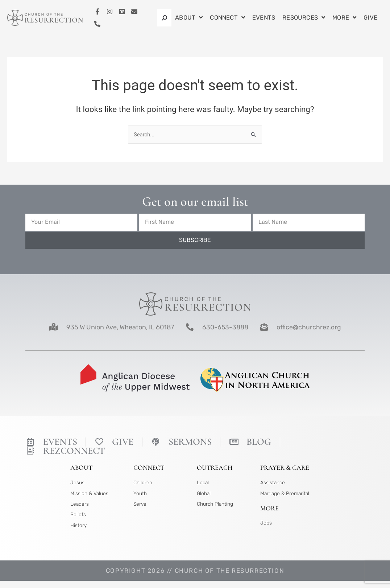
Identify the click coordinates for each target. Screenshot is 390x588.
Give (370, 18)
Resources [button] (304, 18)
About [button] (189, 18)
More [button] (344, 18)
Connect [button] (227, 18)
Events (264, 18)
